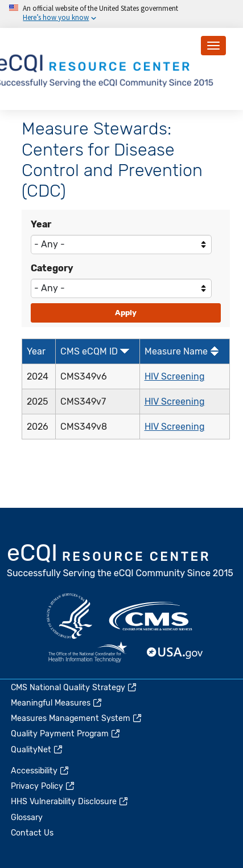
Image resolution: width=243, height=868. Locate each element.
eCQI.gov (121, 562)
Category (52, 268)
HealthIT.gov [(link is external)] (88, 653)
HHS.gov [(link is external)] (69, 616)
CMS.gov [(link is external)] (151, 616)
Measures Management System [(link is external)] (77, 718)
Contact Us (32, 833)
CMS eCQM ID (89, 351)
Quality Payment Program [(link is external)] (66, 734)
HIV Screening (175, 376)
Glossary (27, 818)
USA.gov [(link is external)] (175, 653)
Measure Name (176, 351)
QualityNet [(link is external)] (37, 750)
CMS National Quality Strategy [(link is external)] (74, 688)
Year (41, 224)
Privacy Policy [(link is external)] (43, 786)
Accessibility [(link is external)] (40, 771)
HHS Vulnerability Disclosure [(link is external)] (70, 802)
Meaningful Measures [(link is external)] (57, 703)
